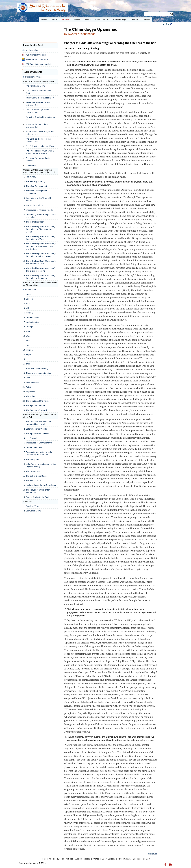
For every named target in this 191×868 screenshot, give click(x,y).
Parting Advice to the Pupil (38, 497)
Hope (28, 354)
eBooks (60, 859)
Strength (30, 327)
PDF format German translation (38, 64)
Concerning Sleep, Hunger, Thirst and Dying (41, 216)
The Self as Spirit (34, 481)
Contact (147, 859)
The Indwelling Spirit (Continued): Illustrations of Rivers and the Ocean (41, 229)
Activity (29, 387)
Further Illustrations (34, 205)
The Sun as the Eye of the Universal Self (37, 111)
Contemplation (32, 317)
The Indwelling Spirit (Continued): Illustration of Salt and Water (41, 255)
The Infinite (31, 396)
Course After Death (34, 447)
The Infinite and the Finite (37, 401)
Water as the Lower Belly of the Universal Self (40, 133)
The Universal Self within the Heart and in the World (39, 423)
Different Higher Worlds (36, 429)
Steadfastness (32, 382)
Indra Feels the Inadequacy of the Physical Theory (41, 465)
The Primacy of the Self (36, 410)
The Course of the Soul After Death (38, 92)
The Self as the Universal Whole (40, 146)
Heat (28, 341)
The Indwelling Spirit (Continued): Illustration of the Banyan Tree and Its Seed (41, 246)
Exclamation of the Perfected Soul (41, 485)
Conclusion (31, 165)
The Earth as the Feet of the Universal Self (38, 140)
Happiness (31, 392)
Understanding (32, 322)
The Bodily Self (33, 459)
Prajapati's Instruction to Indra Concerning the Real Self (39, 453)
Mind (28, 303)
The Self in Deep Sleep (36, 476)
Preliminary (31, 177)
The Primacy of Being (35, 181)
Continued (153, 854)
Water (29, 336)
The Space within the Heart (38, 433)
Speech (29, 299)
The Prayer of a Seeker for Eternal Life (38, 491)
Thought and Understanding (38, 373)
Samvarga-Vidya (33, 511)
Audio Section (30, 50)
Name (29, 294)
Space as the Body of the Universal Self (37, 126)
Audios (79, 859)
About (52, 859)
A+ (167, 24)
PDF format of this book (34, 55)
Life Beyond (31, 438)
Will (27, 308)
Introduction (30, 290)
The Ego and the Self (35, 406)
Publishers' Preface (34, 77)
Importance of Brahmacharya (39, 443)
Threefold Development (36, 186)
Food (28, 331)
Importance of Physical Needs (39, 210)
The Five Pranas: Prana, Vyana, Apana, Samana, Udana (40, 152)
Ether (28, 345)
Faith (28, 378)
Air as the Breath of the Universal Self (40, 118)
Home (44, 859)
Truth (28, 364)
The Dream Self (33, 471)
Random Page (124, 859)
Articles (69, 859)
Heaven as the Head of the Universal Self (38, 104)
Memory (30, 313)
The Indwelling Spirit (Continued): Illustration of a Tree (41, 238)
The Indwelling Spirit (35, 222)
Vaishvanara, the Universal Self (40, 98)
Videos (87, 859)
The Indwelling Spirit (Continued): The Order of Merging (41, 270)
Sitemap (137, 859)
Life (28, 359)
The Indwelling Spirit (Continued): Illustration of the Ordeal (41, 277)
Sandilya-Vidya (33, 506)
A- (164, 25)
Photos (96, 859)
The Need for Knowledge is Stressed (38, 159)
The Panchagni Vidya (35, 86)
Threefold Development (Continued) (36, 192)
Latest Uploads (108, 859)
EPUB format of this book (35, 60)
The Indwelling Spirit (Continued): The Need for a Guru (41, 262)
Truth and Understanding (37, 368)
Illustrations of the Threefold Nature (38, 199)
